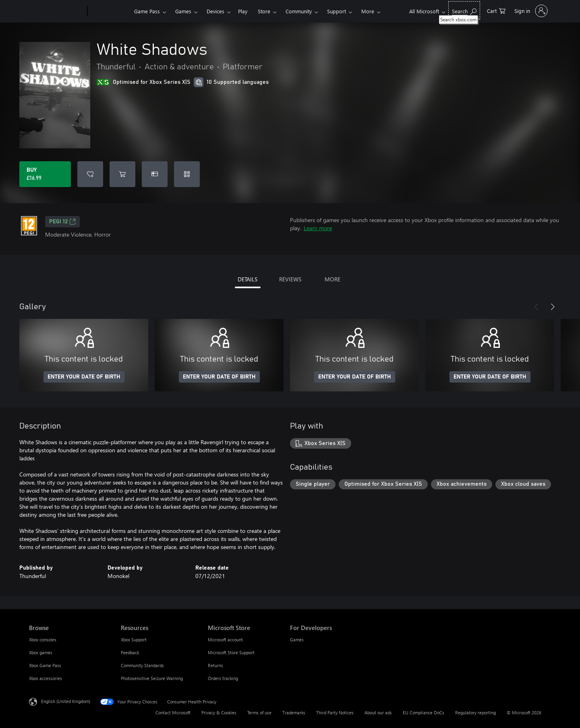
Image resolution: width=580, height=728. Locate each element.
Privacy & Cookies (219, 712)
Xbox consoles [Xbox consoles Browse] (43, 640)
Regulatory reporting (475, 712)
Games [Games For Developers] (297, 640)
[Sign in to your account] (530, 11)
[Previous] (536, 307)
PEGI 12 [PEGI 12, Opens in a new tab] (62, 222)
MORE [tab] (332, 279)
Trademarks (294, 712)
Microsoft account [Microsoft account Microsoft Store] (225, 640)
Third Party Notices (335, 712)
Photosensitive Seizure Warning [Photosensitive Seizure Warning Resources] (152, 678)
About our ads (378, 712)
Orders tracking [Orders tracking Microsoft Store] (223, 678)
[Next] (553, 307)
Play (243, 11)
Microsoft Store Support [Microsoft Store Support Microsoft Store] (231, 652)
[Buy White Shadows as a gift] (155, 174)
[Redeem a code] (187, 174)
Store (264, 11)
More (368, 11)
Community (299, 11)
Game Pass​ (147, 11)
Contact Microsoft (173, 712)
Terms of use (259, 712)
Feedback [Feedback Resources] (130, 652)
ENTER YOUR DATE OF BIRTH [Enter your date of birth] (84, 377)
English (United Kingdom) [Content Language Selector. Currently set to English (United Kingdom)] (66, 701)
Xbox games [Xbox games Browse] (41, 652)
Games (183, 11)
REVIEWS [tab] (290, 279)
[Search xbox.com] (464, 10)
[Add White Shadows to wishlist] (90, 174)
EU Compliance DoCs (424, 712)
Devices (215, 11)
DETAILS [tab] (248, 279)
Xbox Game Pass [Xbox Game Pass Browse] (45, 665)
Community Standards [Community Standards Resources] (142, 665)
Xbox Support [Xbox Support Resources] (134, 640)
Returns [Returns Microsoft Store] (215, 665)
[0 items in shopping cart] (496, 10)
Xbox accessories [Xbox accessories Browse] (46, 678)
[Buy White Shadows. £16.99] (45, 174)
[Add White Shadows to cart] (122, 174)
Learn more (318, 228)
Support (337, 11)
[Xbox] (110, 11)
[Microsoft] (57, 11)
